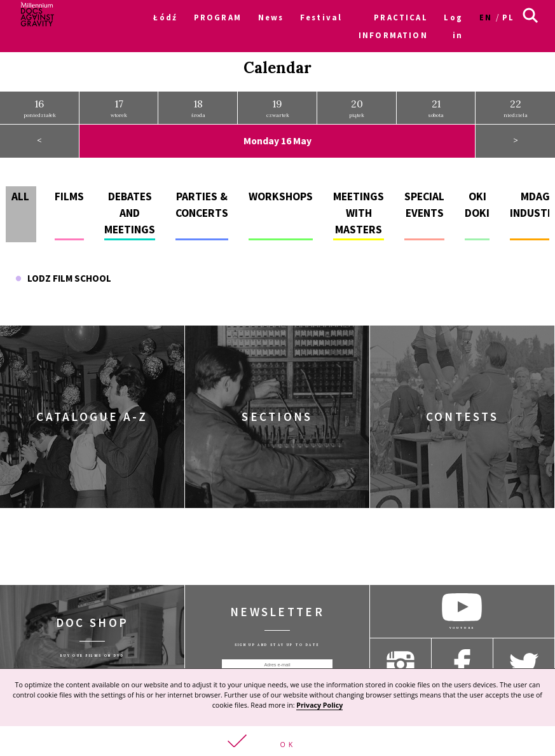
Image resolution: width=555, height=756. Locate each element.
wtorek (119, 108)
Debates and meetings (130, 213)
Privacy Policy (319, 704)
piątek (357, 108)
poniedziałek (40, 108)
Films (69, 196)
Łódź (165, 17)
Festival (321, 17)
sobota (436, 108)
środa (198, 108)
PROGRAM (218, 17)
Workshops (281, 196)
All (20, 196)
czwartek (278, 108)
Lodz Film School (63, 278)
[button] (277, 741)
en (486, 17)
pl (508, 17)
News (271, 17)
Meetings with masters (359, 213)
